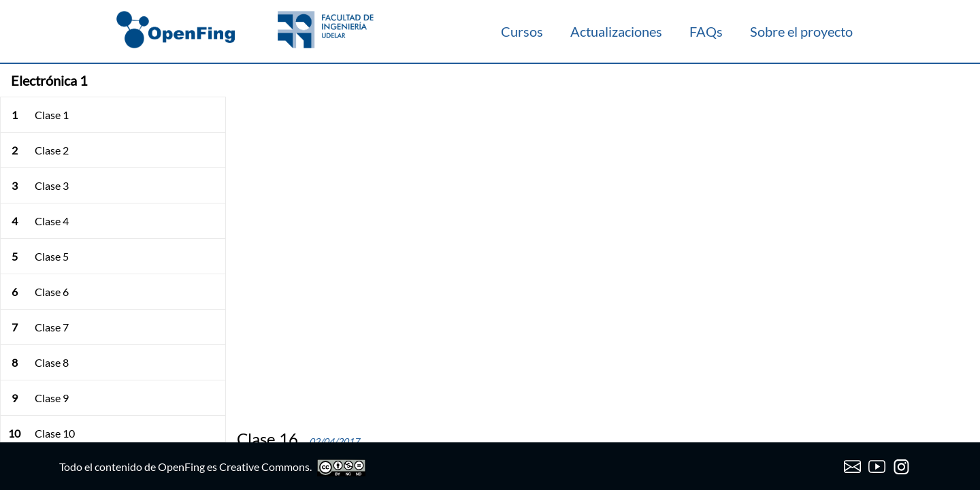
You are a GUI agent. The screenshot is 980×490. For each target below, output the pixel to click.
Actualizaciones (616, 31)
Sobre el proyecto (801, 31)
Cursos (522, 31)
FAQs (706, 31)
